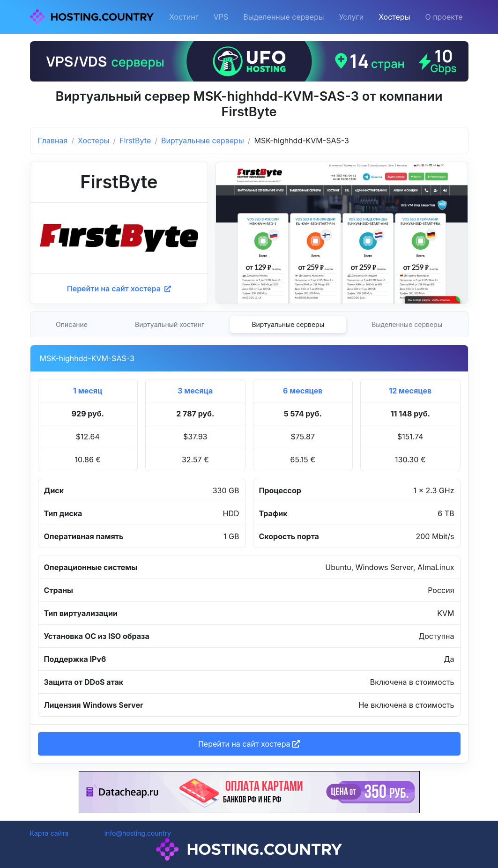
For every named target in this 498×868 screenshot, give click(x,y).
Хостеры (394, 17)
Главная (53, 141)
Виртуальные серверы (203, 141)
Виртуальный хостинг (170, 324)
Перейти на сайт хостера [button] (249, 744)
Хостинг (184, 17)
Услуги (352, 17)
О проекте (444, 17)
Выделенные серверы (283, 17)
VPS (221, 17)
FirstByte (135, 141)
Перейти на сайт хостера (119, 289)
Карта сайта (49, 833)
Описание (72, 324)
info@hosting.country (138, 833)
